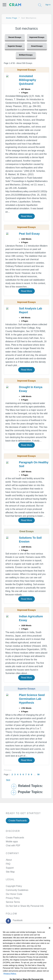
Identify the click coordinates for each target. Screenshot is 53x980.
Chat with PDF (13, 846)
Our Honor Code (14, 894)
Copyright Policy (14, 886)
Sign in (48, 5)
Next (8, 780)
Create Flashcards (18, 821)
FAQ (8, 864)
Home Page (12, 18)
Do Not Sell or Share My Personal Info (25, 906)
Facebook (17, 920)
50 (38, 774)
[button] (4, 5)
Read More (26, 216)
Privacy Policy (13, 898)
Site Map (10, 872)
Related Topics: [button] (30, 786)
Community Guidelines (17, 890)
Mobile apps (12, 842)
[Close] (50, 935)
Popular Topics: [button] (30, 792)
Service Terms (13, 902)
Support (10, 868)
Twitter (15, 928)
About (9, 860)
